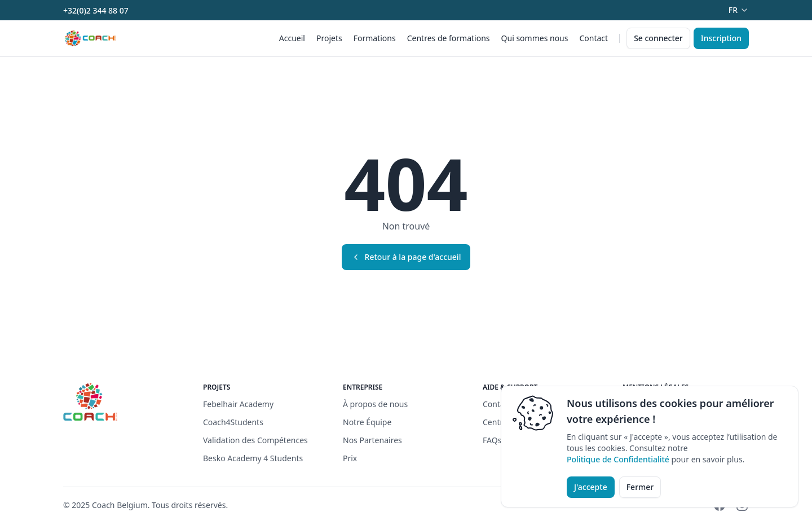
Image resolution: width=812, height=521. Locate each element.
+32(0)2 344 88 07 (96, 10)
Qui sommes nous (535, 38)
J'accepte (591, 487)
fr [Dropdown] (739, 10)
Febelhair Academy (238, 404)
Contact (593, 38)
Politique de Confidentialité (618, 459)
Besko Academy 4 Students (253, 458)
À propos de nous (375, 404)
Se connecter (658, 38)
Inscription (721, 38)
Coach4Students (233, 422)
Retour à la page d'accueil (406, 257)
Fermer (640, 487)
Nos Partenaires (372, 440)
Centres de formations (449, 38)
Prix (350, 458)
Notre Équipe (367, 422)
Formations (375, 38)
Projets (329, 38)
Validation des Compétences (255, 440)
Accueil (292, 38)
